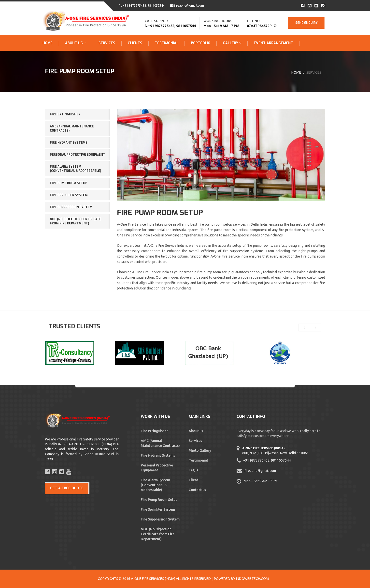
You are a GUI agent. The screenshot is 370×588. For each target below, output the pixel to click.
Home (48, 43)
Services (107, 43)
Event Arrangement (273, 43)
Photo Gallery (200, 451)
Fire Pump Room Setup (69, 183)
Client (193, 480)
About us (196, 431)
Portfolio (201, 43)
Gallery (232, 43)
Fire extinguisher (65, 114)
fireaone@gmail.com (187, 5)
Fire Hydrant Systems (69, 143)
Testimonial (167, 43)
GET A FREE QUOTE (67, 488)
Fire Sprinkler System (69, 195)
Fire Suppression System (71, 207)
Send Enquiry (306, 23)
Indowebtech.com (252, 579)
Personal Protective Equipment (78, 155)
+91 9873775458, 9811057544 (142, 5)
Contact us (197, 490)
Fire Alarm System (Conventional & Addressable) (75, 169)
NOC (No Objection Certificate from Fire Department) (76, 221)
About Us (76, 43)
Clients (135, 43)
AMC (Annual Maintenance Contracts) (72, 129)
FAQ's (193, 470)
